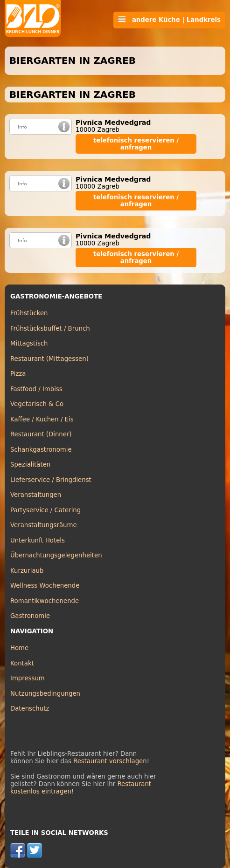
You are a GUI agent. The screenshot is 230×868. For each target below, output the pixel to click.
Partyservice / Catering (45, 510)
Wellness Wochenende (45, 586)
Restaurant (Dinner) (41, 434)
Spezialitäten (30, 465)
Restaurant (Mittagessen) (49, 359)
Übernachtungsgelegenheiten (56, 555)
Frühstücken (29, 313)
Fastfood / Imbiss (36, 389)
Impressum (28, 678)
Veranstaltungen (36, 495)
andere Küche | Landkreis (169, 20)
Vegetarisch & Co (37, 404)
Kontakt (22, 663)
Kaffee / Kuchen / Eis (42, 419)
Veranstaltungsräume (44, 525)
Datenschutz (30, 709)
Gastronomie (30, 616)
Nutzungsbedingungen (45, 694)
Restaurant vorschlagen (110, 761)
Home (19, 648)
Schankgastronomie (41, 450)
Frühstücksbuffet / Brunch (50, 329)
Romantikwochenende (45, 601)
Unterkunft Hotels (38, 540)
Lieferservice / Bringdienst (51, 480)
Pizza (18, 374)
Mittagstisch (29, 343)
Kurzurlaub (27, 571)
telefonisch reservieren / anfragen (136, 144)
